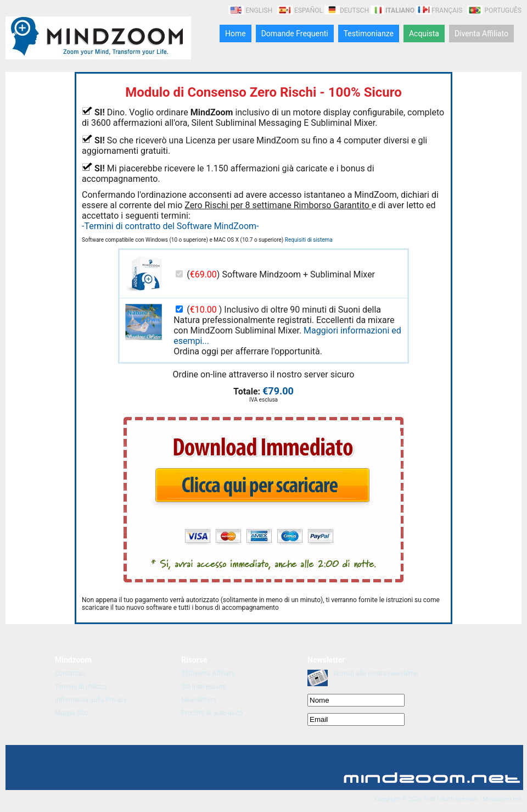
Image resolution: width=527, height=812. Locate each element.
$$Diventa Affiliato (208, 674)
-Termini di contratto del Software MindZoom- (170, 226)
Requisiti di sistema (309, 240)
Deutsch (347, 10)
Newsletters (199, 700)
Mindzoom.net (502, 799)
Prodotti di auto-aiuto (212, 713)
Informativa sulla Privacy (91, 700)
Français (439, 10)
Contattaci (70, 674)
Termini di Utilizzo (81, 687)
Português (494, 10)
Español (300, 10)
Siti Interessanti (204, 687)
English (251, 10)
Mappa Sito (72, 713)
